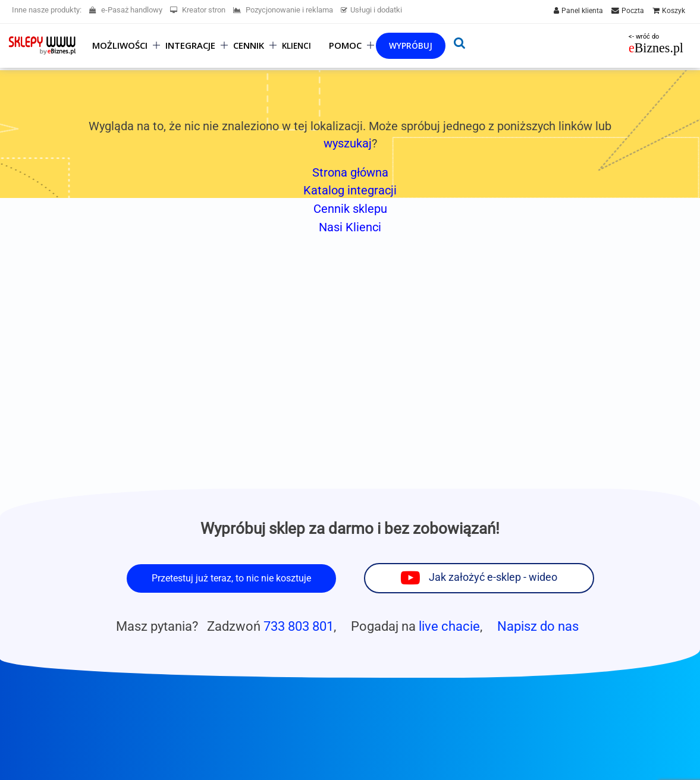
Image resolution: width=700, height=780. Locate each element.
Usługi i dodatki (371, 10)
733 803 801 (299, 626)
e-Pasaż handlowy (126, 10)
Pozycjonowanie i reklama (283, 10)
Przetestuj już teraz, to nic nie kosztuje (231, 578)
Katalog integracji (350, 190)
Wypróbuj (411, 45)
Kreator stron (198, 10)
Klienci (296, 45)
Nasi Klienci (350, 227)
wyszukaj (348, 143)
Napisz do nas (538, 626)
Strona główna (350, 172)
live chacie (449, 626)
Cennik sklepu (350, 209)
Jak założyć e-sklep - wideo (493, 577)
